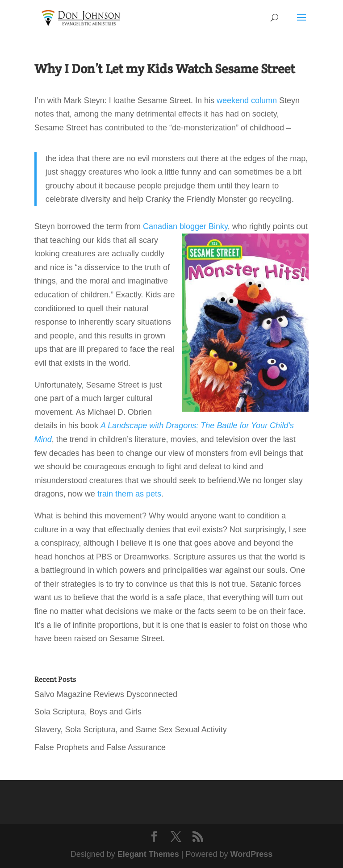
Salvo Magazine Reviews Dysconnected (106, 694)
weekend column (246, 100)
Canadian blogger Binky (185, 226)
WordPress (252, 854)
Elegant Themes (148, 854)
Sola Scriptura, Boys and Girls (88, 712)
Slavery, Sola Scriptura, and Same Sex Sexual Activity (131, 730)
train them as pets (129, 494)
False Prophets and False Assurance (100, 747)
